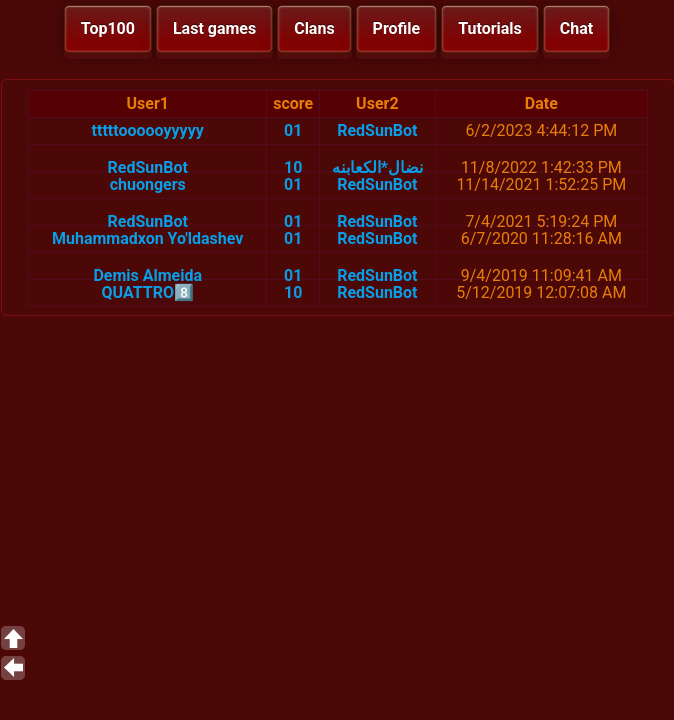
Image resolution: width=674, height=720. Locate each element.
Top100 (108, 28)
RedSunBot (377, 130)
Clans (314, 28)
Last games (214, 28)
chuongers (148, 184)
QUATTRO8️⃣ (147, 292)
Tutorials (490, 28)
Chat (576, 28)
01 (293, 130)
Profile (397, 28)
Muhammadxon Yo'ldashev (147, 238)
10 (293, 167)
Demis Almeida (147, 275)
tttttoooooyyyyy (148, 130)
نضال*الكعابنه (377, 167)
